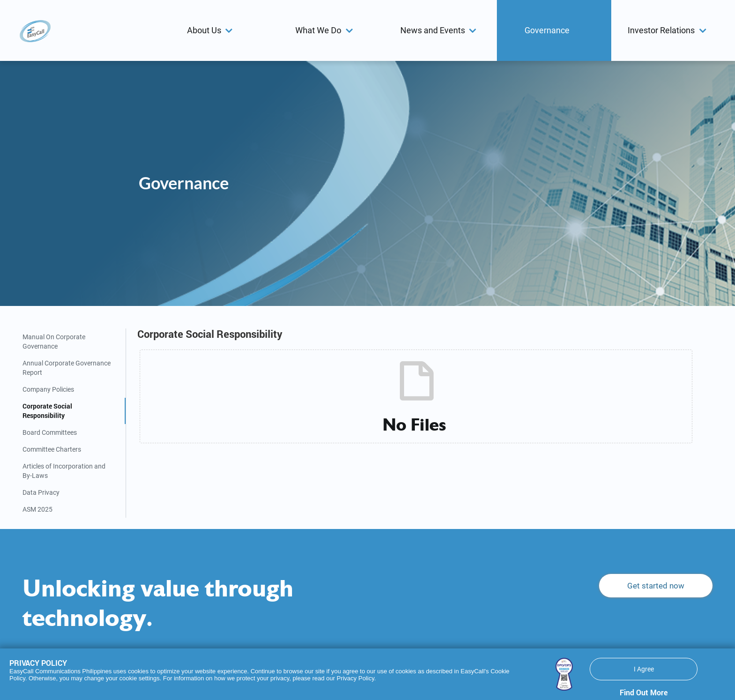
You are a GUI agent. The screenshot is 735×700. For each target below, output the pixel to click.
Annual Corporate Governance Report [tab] (67, 368)
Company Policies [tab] (48, 389)
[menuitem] (211, 30)
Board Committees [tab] (50, 432)
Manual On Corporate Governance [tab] (54, 342)
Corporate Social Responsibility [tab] (47, 411)
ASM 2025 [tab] (37, 509)
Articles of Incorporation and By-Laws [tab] (64, 471)
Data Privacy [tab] (41, 492)
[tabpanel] (419, 387)
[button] (211, 30)
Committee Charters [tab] (52, 449)
